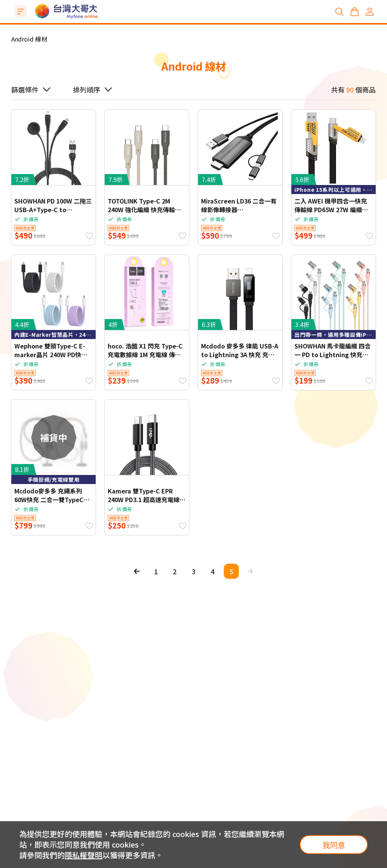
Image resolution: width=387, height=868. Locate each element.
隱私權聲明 (84, 855)
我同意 (334, 845)
